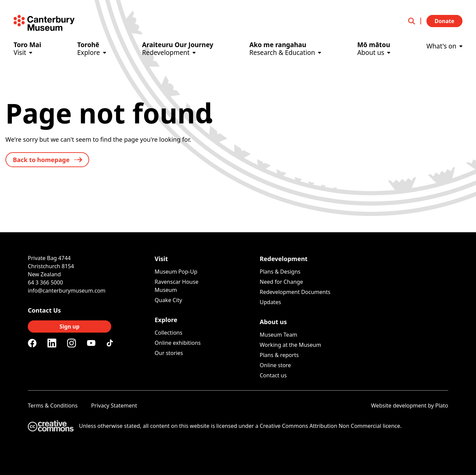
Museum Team (279, 335)
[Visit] (27, 54)
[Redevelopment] (178, 54)
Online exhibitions (178, 343)
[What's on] (444, 51)
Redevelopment (284, 259)
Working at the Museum (290, 345)
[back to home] (47, 160)
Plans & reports (279, 355)
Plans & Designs (280, 272)
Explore (166, 320)
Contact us (273, 375)
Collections (168, 333)
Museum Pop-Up (176, 272)
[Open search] (415, 21)
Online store (275, 365)
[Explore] (92, 54)
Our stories (169, 353)
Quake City (168, 300)
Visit (161, 259)
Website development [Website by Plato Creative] (399, 405)
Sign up (70, 326)
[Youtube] (91, 343)
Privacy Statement (114, 405)
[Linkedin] (52, 343)
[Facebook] (32, 343)
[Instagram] (72, 343)
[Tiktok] (111, 343)
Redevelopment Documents (295, 292)
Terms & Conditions (53, 405)
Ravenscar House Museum (176, 286)
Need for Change (281, 282)
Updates (270, 302)
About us (273, 322)
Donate (444, 21)
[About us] (374, 54)
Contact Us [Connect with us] (44, 310)
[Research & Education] (285, 54)
